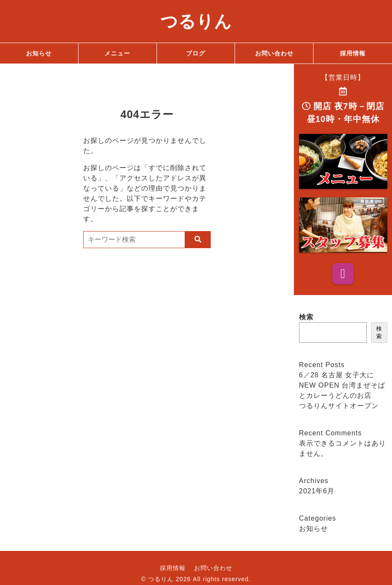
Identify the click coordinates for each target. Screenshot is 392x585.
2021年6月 (317, 491)
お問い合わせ (213, 568)
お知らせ (314, 529)
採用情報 (173, 568)
